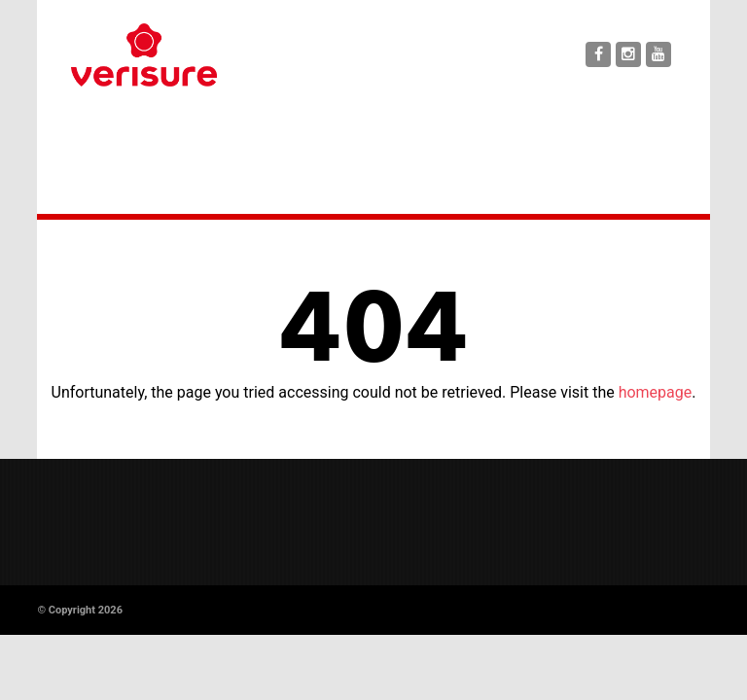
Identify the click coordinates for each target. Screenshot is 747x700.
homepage (656, 392)
